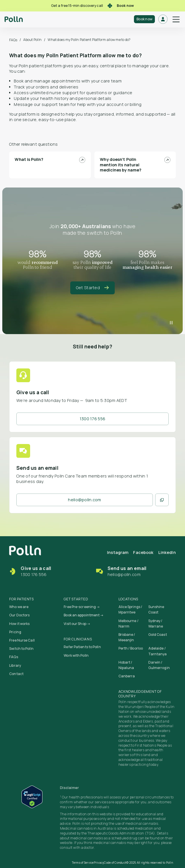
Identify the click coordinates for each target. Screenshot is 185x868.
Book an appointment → (84, 615)
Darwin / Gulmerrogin (159, 665)
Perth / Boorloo (131, 648)
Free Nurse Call (22, 640)
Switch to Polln (21, 649)
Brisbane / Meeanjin (127, 637)
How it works (19, 624)
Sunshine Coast (156, 609)
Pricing (15, 632)
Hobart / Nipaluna (126, 665)
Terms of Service (83, 863)
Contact (16, 674)
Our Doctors (19, 615)
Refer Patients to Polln (82, 647)
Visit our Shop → (77, 624)
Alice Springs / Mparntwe (131, 609)
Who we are (19, 607)
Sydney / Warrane (156, 624)
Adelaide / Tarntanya (158, 651)
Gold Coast (158, 635)
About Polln (32, 40)
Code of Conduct (115, 863)
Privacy (99, 863)
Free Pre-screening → (82, 607)
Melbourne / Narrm (128, 624)
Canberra (127, 676)
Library (15, 665)
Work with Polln (76, 655)
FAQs (13, 40)
